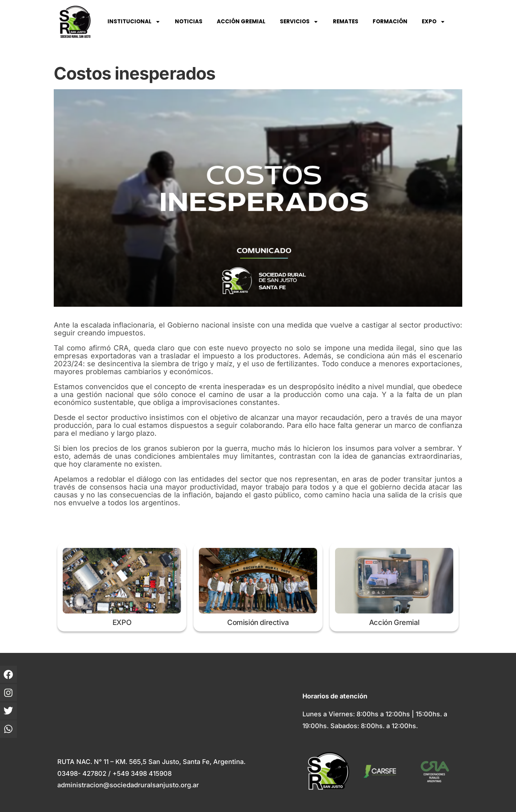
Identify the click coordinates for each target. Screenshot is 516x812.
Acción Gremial (394, 622)
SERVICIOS (299, 22)
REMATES (346, 21)
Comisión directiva (258, 622)
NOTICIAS (189, 21)
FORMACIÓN (390, 21)
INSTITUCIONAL (134, 22)
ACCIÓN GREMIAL (241, 21)
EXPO (434, 22)
